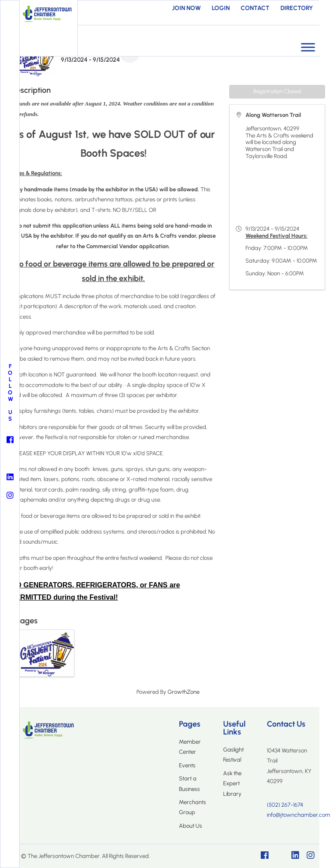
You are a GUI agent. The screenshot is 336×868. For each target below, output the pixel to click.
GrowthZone (184, 692)
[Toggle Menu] (308, 47)
